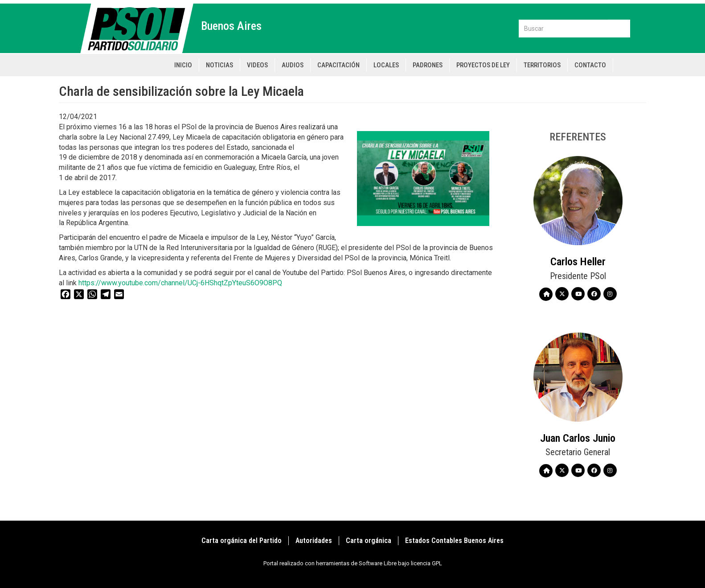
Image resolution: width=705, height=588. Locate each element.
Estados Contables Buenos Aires (454, 541)
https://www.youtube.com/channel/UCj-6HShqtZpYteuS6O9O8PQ (182, 283)
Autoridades (314, 541)
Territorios (542, 65)
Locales (386, 65)
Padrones (428, 65)
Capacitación (338, 65)
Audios (293, 65)
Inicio (183, 65)
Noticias (219, 65)
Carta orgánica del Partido (242, 541)
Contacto (590, 65)
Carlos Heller (578, 262)
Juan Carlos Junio (578, 438)
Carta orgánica (369, 541)
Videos (257, 65)
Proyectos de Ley (483, 65)
